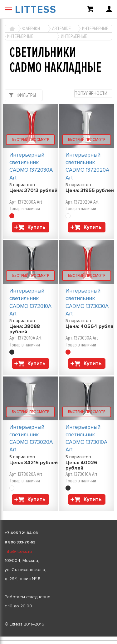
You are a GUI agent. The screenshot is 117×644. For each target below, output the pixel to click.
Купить (37, 227)
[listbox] (58, 637)
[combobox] (93, 93)
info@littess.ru (18, 551)
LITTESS (36, 10)
